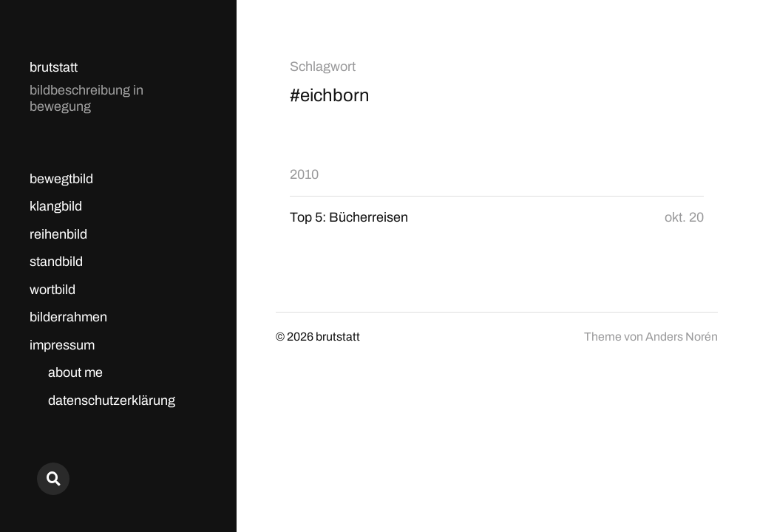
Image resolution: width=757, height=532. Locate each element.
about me (75, 372)
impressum (62, 345)
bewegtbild (61, 179)
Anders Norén (682, 337)
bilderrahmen (68, 317)
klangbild (56, 206)
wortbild (52, 290)
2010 (304, 174)
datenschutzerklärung (112, 400)
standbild (56, 262)
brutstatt (54, 67)
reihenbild (58, 234)
